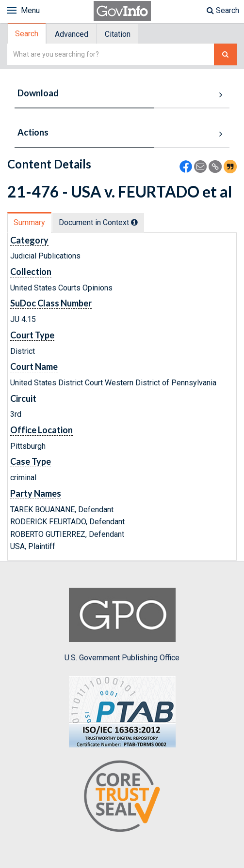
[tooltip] (134, 222)
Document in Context (98, 222)
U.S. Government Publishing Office (122, 625)
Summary (29, 222)
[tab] (27, 34)
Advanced (72, 34)
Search (223, 10)
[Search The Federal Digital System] (225, 54)
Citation (118, 34)
